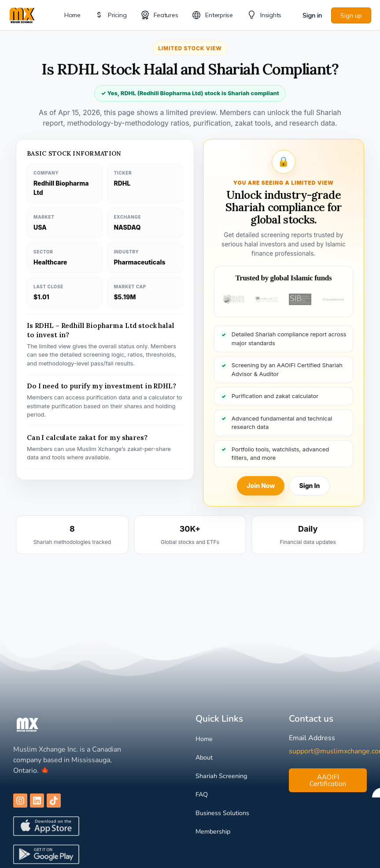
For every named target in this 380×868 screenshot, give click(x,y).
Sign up (351, 15)
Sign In (309, 486)
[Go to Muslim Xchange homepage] (22, 14)
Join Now (261, 486)
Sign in (312, 15)
